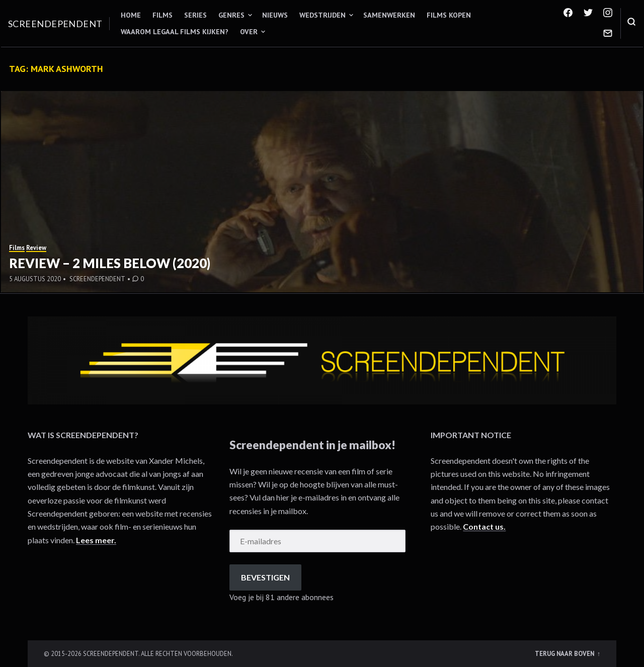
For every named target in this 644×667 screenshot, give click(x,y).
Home (131, 15)
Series (195, 15)
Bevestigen (265, 577)
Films (163, 15)
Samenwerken (389, 15)
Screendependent (55, 24)
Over (249, 32)
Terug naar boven (565, 653)
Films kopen (449, 15)
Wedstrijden (323, 15)
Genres (231, 15)
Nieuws (275, 15)
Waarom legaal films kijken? (175, 32)
